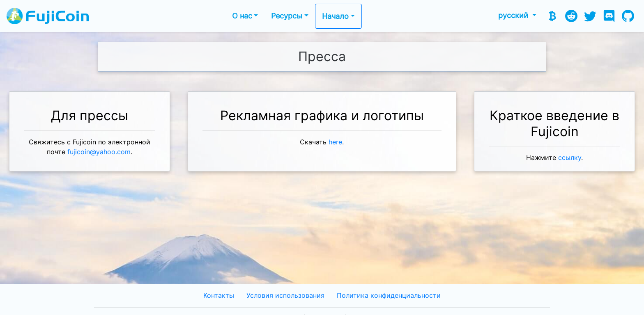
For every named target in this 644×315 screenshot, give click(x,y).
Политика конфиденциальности (389, 296)
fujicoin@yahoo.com (99, 152)
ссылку (570, 158)
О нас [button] (242, 16)
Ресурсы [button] (287, 16)
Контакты (219, 296)
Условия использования (285, 296)
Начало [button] (335, 16)
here (335, 142)
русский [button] (514, 15)
